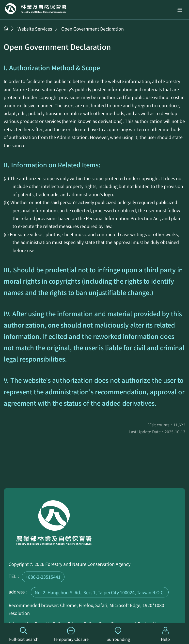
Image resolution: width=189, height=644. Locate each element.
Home (36, 9)
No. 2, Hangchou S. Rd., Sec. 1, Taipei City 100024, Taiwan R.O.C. (100, 592)
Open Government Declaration (93, 29)
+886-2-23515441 (43, 577)
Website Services (35, 29)
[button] (180, 9)
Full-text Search (24, 635)
